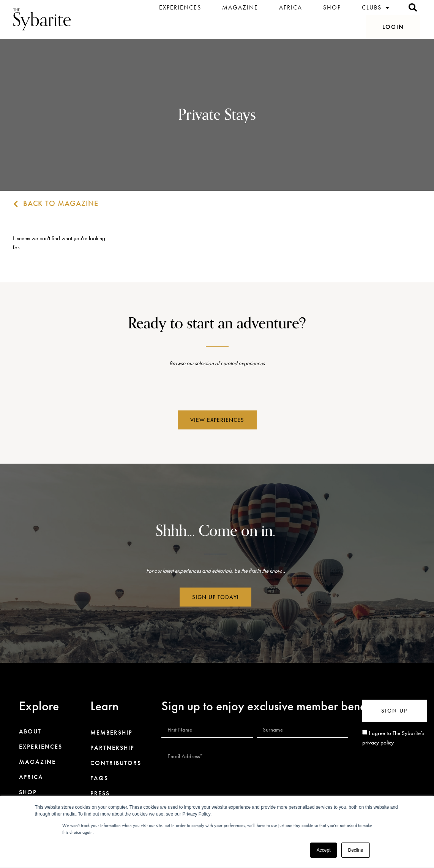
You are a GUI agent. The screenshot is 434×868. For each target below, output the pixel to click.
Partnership (112, 748)
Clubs (376, 8)
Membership (111, 733)
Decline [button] (355, 850)
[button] (393, 27)
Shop (332, 7)
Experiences (180, 7)
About (30, 732)
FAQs (99, 778)
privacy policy (378, 743)
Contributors (116, 763)
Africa (291, 7)
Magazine (240, 7)
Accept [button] (324, 850)
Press (100, 794)
